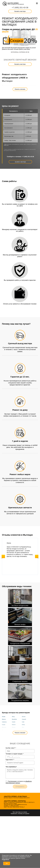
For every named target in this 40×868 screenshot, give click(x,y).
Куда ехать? (10, 760)
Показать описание (20, 89)
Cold (23, 722)
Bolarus (4, 719)
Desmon (4, 727)
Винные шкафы (20, 617)
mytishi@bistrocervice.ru (21, 805)
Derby (23, 725)
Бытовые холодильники (20, 598)
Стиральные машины (20, 674)
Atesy (13, 717)
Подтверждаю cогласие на (19, 782)
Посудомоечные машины (20, 693)
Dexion (14, 727)
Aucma (24, 717)
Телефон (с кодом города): (15, 754)
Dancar (14, 725)
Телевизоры (20, 655)
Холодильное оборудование (20, 636)
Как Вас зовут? (11, 748)
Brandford (14, 719)
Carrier (14, 722)
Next (37, 556)
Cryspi (4, 725)
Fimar (13, 730)
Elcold (3, 730)
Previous (3, 556)
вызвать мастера (20, 162)
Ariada (4, 717)
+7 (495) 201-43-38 (20, 8)
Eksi (23, 727)
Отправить (20, 787)
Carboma (4, 722)
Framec (24, 730)
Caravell (24, 719)
